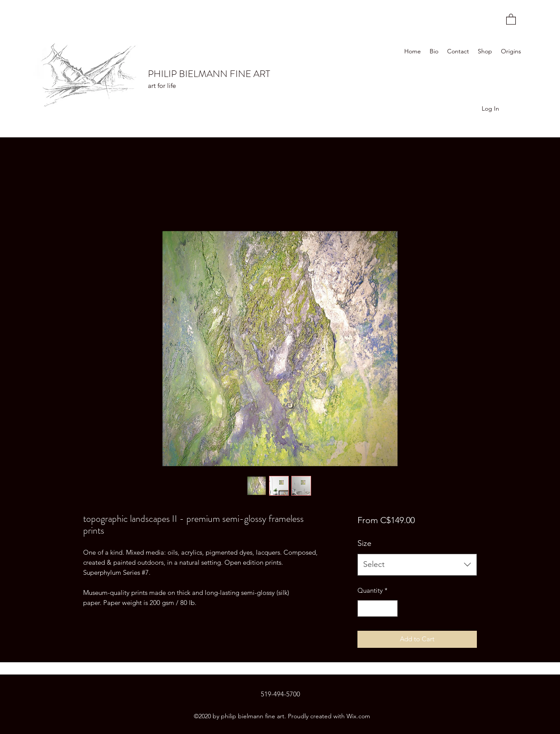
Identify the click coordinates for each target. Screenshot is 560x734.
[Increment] (390, 609)
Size (364, 543)
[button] (511, 19)
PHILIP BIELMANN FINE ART (209, 74)
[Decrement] (365, 609)
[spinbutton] (377, 609)
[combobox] (417, 565)
